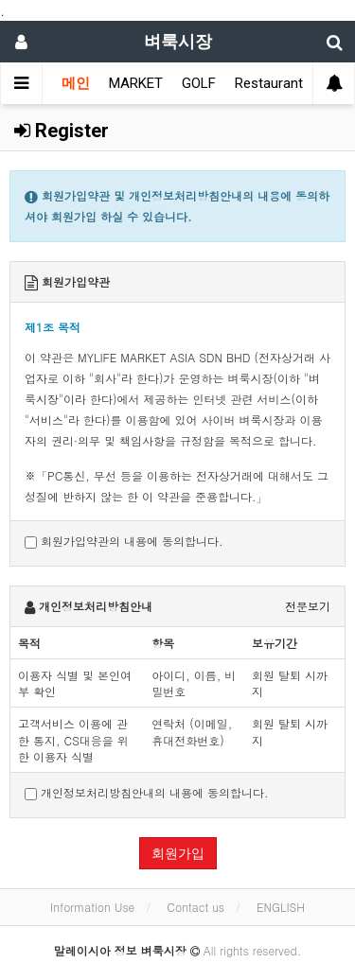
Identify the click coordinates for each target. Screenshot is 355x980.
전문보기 (308, 606)
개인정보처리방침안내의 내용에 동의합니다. (147, 792)
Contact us (195, 907)
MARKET (136, 83)
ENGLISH (281, 907)
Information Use (92, 907)
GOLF (199, 83)
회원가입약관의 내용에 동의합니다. (124, 541)
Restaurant (269, 83)
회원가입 (178, 853)
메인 (76, 83)
